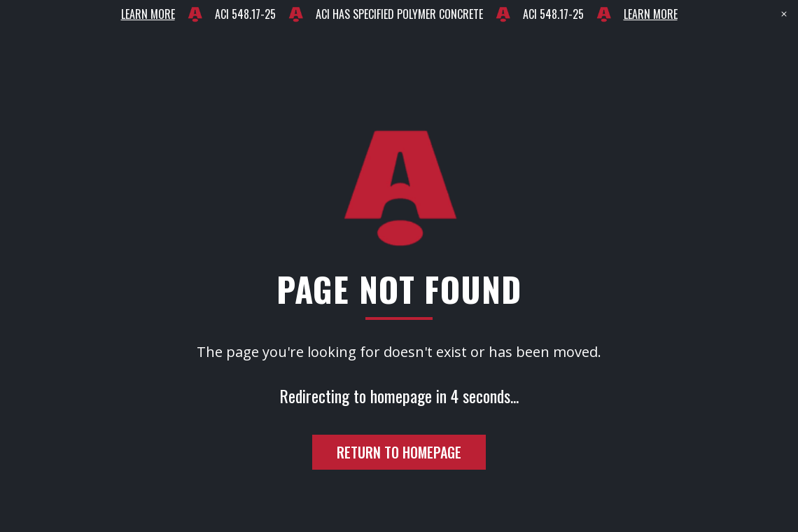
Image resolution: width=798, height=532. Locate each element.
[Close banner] (784, 14)
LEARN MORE (148, 14)
